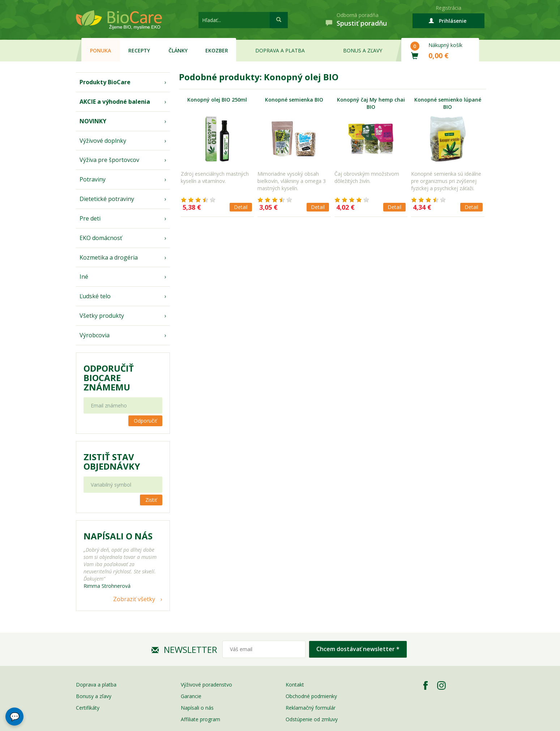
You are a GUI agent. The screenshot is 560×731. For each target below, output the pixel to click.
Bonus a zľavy (363, 50)
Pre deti (90, 218)
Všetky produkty (102, 316)
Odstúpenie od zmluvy (312, 719)
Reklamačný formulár (311, 708)
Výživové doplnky (103, 141)
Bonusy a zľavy (94, 696)
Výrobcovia (95, 335)
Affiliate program (200, 719)
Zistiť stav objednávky (112, 462)
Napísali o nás (197, 708)
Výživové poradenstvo (206, 685)
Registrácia (448, 8)
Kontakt (295, 685)
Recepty (139, 50)
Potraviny (93, 179)
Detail (241, 207)
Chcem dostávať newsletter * (358, 649)
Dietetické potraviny (107, 199)
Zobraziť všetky (134, 599)
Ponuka (101, 50)
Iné (84, 277)
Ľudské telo (95, 296)
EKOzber (217, 50)
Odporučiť (145, 421)
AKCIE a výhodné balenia (115, 102)
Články (178, 50)
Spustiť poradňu (362, 23)
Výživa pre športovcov (109, 160)
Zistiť (151, 500)
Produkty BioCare (105, 82)
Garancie (191, 696)
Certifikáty (88, 708)
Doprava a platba (280, 50)
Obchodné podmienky (311, 696)
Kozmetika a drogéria (109, 257)
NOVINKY (93, 121)
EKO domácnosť (101, 238)
